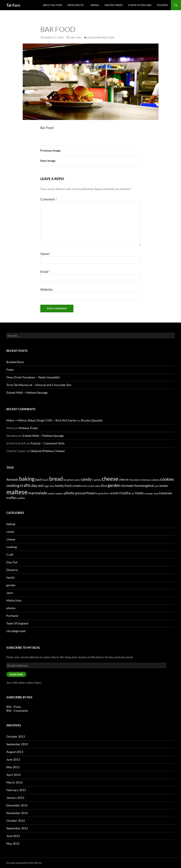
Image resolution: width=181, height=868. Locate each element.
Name (46, 254)
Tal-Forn (13, 5)
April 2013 (13, 775)
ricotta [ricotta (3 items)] (125, 493)
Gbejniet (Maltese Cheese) (47, 451)
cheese (11, 539)
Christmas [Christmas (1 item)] (145, 480)
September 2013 (17, 744)
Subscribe (16, 674)
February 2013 (16, 790)
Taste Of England (17, 623)
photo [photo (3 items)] (69, 493)
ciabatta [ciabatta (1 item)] (155, 480)
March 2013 (14, 782)
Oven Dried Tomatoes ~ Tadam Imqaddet (33, 377)
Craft (10, 554)
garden (11, 585)
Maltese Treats (114, 5)
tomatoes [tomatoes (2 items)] (166, 493)
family (11, 577)
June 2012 (13, 836)
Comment (49, 199)
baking (11, 524)
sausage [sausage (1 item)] (149, 493)
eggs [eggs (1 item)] (47, 486)
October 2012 (16, 821)
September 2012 (17, 828)
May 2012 (13, 843)
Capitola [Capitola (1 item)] (97, 480)
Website (46, 289)
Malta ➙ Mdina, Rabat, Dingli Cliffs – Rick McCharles (41, 420)
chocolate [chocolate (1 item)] (134, 480)
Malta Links (14, 600)
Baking (95, 5)
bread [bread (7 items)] (56, 479)
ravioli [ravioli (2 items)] (114, 493)
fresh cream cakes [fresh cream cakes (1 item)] (91, 486)
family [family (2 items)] (60, 486)
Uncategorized (16, 631)
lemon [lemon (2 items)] (164, 486)
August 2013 (15, 752)
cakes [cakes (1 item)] (77, 480)
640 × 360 (75, 37)
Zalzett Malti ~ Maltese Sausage (27, 392)
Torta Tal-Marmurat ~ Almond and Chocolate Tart (39, 385)
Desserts (12, 570)
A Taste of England (140, 5)
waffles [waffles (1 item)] (21, 498)
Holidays (162, 5)
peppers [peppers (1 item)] (60, 493)
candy (10, 532)
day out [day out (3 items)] (37, 485)
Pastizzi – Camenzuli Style (48, 443)
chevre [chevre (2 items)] (124, 479)
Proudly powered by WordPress (24, 863)
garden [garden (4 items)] (114, 485)
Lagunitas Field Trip (101, 37)
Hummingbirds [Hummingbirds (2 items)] (144, 486)
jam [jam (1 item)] (157, 486)
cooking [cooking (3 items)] (13, 485)
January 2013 (15, 798)
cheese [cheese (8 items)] (110, 479)
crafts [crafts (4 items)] (25, 485)
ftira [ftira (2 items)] (104, 486)
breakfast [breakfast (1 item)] (68, 480)
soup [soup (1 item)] (156, 493)
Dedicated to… (76, 5)
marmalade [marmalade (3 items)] (38, 493)
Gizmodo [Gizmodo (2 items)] (127, 486)
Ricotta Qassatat (92, 420)
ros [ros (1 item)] (133, 493)
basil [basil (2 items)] (39, 479)
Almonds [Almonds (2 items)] (12, 479)
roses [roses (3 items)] (139, 493)
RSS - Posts (14, 707)
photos (11, 608)
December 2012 (17, 805)
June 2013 (13, 759)
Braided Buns (15, 362)
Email (45, 271)
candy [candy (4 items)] (86, 479)
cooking (12, 547)
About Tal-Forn (52, 5)
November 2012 (17, 813)
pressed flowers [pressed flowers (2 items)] (86, 493)
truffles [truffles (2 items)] (12, 498)
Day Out (12, 562)
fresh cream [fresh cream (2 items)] (73, 486)
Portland (12, 616)
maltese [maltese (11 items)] (17, 492)
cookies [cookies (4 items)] (167, 479)
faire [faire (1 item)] (52, 486)
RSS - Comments (17, 711)
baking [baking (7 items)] (27, 479)
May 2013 (13, 767)
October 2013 (16, 736)
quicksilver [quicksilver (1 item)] (103, 493)
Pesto (10, 370)
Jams (10, 593)
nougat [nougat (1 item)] (51, 493)
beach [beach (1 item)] (46, 480)
